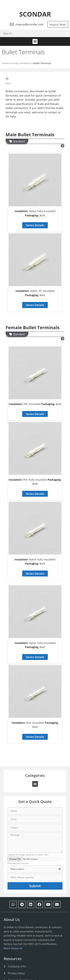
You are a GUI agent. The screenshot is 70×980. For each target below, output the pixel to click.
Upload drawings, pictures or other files (28, 855)
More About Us (13, 948)
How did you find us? (18, 864)
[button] (35, 41)
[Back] (7, 79)
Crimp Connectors (21, 63)
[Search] (66, 33)
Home (5, 63)
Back (8, 83)
